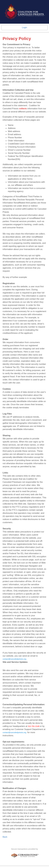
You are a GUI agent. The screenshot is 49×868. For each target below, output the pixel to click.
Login (24, 27)
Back (5, 837)
